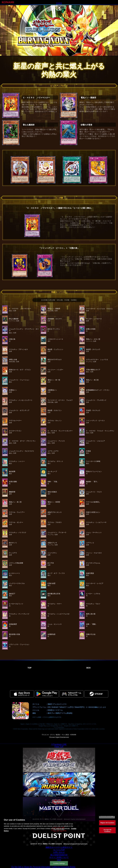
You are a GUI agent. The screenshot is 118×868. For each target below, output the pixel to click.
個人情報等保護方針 (59, 855)
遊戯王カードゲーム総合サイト (59, 847)
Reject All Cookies (107, 825)
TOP (30, 668)
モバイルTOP (59, 850)
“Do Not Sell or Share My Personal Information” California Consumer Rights (43, 867)
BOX (89, 668)
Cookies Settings (59, 863)
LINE (64, 744)
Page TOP (59, 747)
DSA (59, 860)
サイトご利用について (59, 857)
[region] (59, 827)
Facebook (57, 744)
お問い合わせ (59, 852)
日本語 (59, 3)
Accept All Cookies (107, 833)
